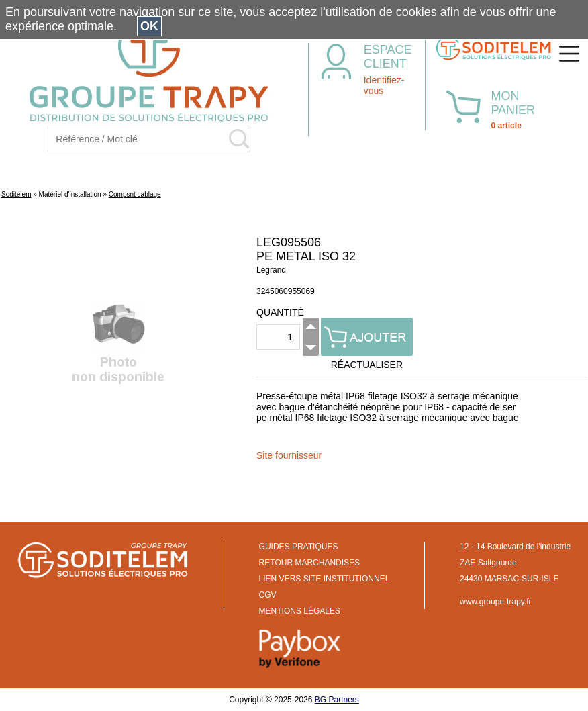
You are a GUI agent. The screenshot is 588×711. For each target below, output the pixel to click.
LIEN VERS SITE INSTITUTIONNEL (325, 579)
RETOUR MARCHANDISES (309, 563)
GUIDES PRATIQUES (299, 547)
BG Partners (337, 700)
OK (149, 26)
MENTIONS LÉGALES (300, 611)
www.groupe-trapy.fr (495, 602)
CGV (268, 595)
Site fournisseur (289, 455)
